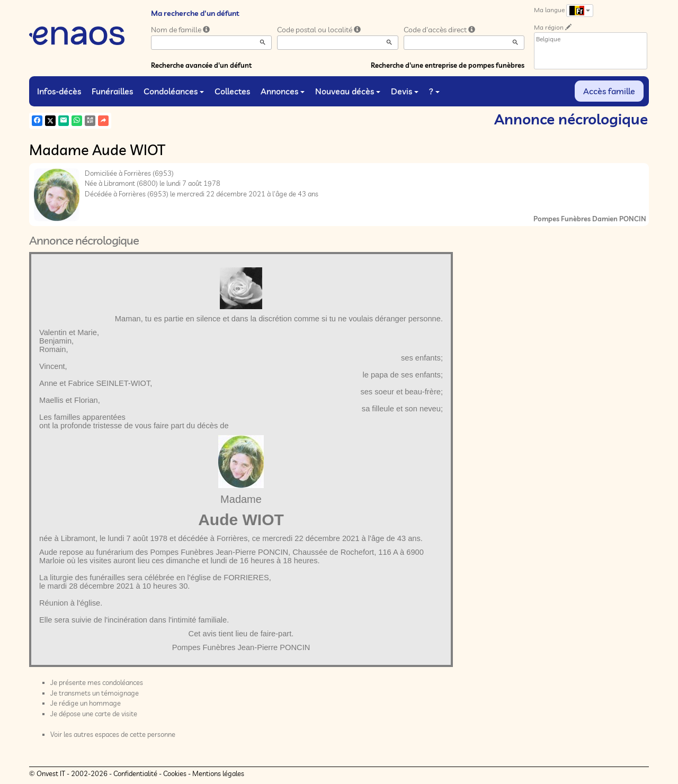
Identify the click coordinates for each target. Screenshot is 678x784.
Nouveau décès (348, 91)
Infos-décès (59, 91)
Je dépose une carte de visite (94, 714)
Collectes (232, 91)
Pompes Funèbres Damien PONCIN (590, 219)
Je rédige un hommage (86, 703)
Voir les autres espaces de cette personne (113, 734)
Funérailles (112, 91)
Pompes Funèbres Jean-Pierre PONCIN (241, 647)
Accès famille (609, 91)
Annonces (283, 91)
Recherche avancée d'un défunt (201, 65)
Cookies (175, 773)
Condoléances (174, 91)
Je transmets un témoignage (95, 693)
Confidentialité (135, 773)
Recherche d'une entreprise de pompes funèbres (448, 65)
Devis (405, 91)
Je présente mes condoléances (97, 682)
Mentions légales (218, 773)
